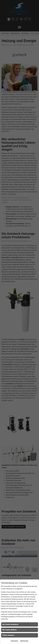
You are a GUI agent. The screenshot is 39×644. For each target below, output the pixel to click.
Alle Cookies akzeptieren (10, 624)
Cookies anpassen (8, 635)
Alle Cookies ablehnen (9, 630)
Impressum (14, 641)
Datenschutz (24, 641)
